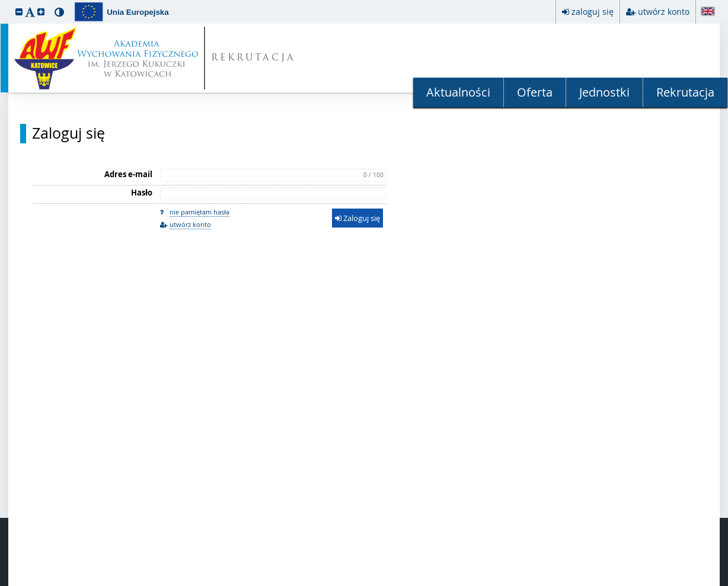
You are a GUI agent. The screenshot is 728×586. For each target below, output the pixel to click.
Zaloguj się (68, 133)
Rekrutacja (685, 92)
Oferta (535, 92)
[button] (19, 12)
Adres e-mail (128, 174)
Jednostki (604, 92)
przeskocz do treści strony (3, 3)
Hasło (142, 193)
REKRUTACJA (253, 58)
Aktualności (458, 92)
